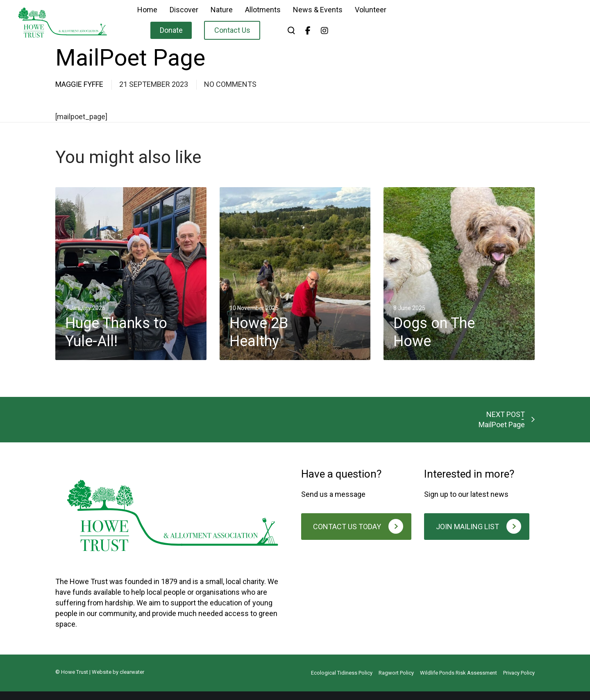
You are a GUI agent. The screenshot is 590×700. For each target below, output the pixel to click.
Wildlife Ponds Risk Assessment (458, 681)
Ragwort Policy (396, 681)
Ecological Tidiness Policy (342, 681)
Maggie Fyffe (79, 84)
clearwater (132, 681)
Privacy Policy (519, 681)
